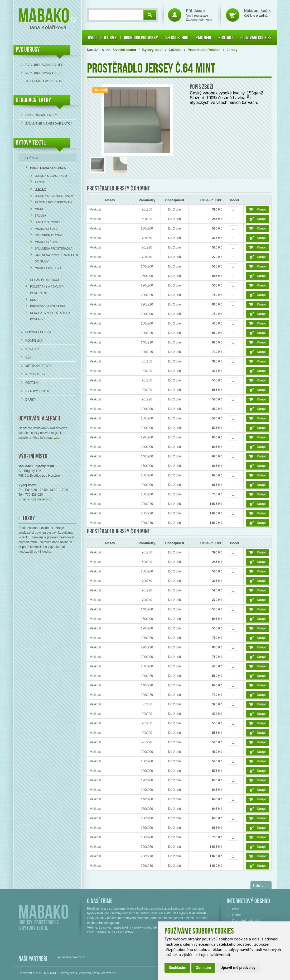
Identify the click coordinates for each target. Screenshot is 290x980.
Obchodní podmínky (141, 38)
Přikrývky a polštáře (48, 306)
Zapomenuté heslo (199, 20)
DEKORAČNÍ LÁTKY (33, 100)
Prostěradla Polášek (48, 168)
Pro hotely (35, 374)
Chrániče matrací (44, 280)
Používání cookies (256, 38)
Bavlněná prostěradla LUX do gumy (57, 258)
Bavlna (40, 216)
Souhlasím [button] (177, 968)
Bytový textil (31, 143)
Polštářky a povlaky (47, 286)
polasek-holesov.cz (71, 957)
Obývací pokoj (38, 332)
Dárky (31, 400)
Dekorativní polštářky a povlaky (50, 316)
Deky (34, 300)
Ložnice (32, 158)
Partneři (203, 38)
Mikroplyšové (46, 229)
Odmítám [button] (203, 968)
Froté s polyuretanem (53, 202)
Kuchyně (33, 349)
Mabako (44, 16)
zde (57, 438)
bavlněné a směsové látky (49, 124)
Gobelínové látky (41, 115)
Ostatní (32, 383)
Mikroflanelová (48, 268)
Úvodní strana (125, 50)
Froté (40, 182)
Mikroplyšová (46, 242)
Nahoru (258, 886)
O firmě (110, 38)
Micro (40, 209)
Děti (29, 357)
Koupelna (34, 341)
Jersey (40, 189)
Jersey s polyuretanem (54, 196)
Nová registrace (197, 16)
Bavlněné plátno (49, 235)
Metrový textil (39, 366)
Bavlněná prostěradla (54, 248)
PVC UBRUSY (28, 50)
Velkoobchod (177, 38)
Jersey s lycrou (48, 222)
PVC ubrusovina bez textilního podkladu (44, 77)
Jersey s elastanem (51, 176)
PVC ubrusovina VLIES (44, 65)
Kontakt (226, 38)
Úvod (92, 38)
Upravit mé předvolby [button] (238, 968)
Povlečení (38, 293)
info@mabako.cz (40, 499)
